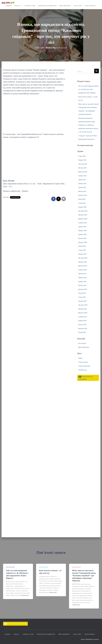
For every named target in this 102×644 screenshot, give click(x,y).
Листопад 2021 (83, 164)
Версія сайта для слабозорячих (15, 624)
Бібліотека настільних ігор (47, 6)
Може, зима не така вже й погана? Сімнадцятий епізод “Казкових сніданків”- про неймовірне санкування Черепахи (84, 576)
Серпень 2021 (82, 176)
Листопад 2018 (83, 305)
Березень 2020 (83, 242)
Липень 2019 (82, 274)
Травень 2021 (82, 187)
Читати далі (25, 595)
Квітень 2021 (82, 191)
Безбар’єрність (91, 6)
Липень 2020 (82, 227)
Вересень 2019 (83, 266)
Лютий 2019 (82, 293)
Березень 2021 (83, 195)
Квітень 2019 (82, 285)
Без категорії (15, 197)
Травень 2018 (82, 321)
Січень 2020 (82, 250)
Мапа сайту (78, 6)
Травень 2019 (82, 282)
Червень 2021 (82, 184)
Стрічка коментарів (84, 366)
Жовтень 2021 (83, 168)
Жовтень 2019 (83, 262)
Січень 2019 (82, 297)
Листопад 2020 (83, 211)
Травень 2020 (82, 234)
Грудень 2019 (82, 254)
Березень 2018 (83, 329)
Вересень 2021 (83, 172)
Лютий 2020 (82, 246)
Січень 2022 (82, 156)
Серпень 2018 (82, 317)
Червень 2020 (82, 231)
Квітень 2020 (82, 238)
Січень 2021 (82, 203)
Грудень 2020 (82, 207)
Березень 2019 (83, 289)
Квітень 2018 (82, 325)
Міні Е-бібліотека (65, 6)
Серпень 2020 (82, 223)
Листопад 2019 (83, 258)
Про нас (18, 6)
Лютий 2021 (82, 199)
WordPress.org (82, 370)
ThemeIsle (96, 639)
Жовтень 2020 (83, 215)
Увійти (80, 358)
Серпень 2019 (82, 270)
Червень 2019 (82, 278)
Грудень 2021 (82, 160)
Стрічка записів (83, 362)
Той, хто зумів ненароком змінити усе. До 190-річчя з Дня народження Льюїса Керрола (89, 89)
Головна (9, 6)
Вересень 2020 (83, 219)
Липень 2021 (82, 180)
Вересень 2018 (83, 313)
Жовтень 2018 (83, 309)
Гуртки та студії (30, 6)
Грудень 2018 (82, 301)
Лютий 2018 (82, 332)
